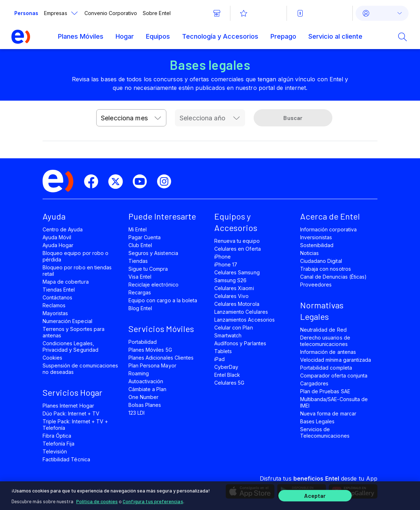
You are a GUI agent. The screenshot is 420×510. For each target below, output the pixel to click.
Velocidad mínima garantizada (336, 360)
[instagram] (167, 182)
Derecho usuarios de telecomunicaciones (325, 341)
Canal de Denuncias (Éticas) (333, 277)
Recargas (140, 292)
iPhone (223, 257)
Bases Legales (317, 421)
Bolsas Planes (145, 405)
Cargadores (314, 383)
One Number (143, 397)
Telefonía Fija (59, 444)
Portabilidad (143, 342)
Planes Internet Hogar (68, 406)
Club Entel (140, 245)
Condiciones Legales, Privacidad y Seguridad (70, 347)
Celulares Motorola (237, 304)
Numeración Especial (67, 321)
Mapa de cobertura (66, 282)
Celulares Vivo (232, 296)
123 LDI (136, 413)
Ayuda (54, 216)
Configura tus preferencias (153, 499)
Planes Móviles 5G (150, 350)
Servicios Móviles (161, 329)
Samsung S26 (230, 280)
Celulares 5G (229, 383)
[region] (210, 495)
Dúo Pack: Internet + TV (71, 413)
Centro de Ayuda (63, 229)
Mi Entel (138, 229)
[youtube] (143, 182)
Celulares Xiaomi (234, 288)
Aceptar (315, 495)
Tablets (223, 351)
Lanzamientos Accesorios (245, 320)
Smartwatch (228, 335)
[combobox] (131, 118)
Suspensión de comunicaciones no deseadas (80, 369)
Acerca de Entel (330, 216)
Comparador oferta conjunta (334, 376)
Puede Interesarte (162, 216)
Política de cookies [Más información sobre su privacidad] (97, 499)
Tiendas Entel (59, 290)
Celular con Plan (234, 328)
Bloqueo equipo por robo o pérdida (75, 256)
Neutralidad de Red (323, 330)
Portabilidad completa (326, 368)
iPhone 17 (226, 264)
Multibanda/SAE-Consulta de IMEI (334, 402)
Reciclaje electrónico (153, 285)
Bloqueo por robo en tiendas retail (77, 271)
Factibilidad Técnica (66, 459)
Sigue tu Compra (148, 269)
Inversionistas (316, 237)
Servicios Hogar (72, 392)
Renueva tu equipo (237, 241)
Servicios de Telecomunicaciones (325, 432)
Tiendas (138, 261)
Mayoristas (55, 313)
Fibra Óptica (57, 436)
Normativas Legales (322, 311)
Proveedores (316, 285)
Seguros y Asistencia (153, 253)
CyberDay (226, 367)
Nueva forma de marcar (328, 413)
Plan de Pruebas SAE (325, 391)
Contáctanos (57, 297)
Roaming (139, 373)
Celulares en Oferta (238, 249)
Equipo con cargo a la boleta (163, 300)
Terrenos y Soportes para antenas (74, 332)
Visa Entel (140, 277)
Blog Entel (140, 308)
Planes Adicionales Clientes (161, 358)
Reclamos (54, 305)
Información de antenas (328, 352)
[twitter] (118, 182)
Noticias (309, 253)
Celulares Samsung (237, 272)
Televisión (55, 451)
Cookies (52, 358)
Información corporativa (328, 229)
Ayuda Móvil (57, 237)
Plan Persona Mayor (152, 365)
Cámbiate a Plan (148, 389)
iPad (219, 359)
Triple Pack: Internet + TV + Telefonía (75, 425)
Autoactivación (146, 381)
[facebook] (94, 182)
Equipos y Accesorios (236, 222)
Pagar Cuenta (145, 237)
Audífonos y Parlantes (240, 343)
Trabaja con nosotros (326, 269)
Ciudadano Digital (321, 261)
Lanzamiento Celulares (241, 312)
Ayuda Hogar (58, 245)
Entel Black (227, 375)
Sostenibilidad (317, 245)
